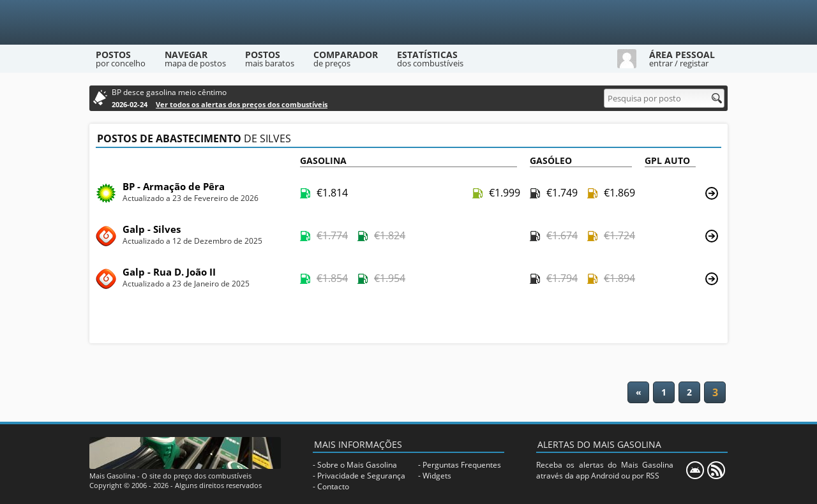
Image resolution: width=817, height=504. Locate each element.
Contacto (333, 486)
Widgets (437, 476)
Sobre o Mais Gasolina (357, 465)
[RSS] (716, 470)
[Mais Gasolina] (408, 22)
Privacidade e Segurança (361, 476)
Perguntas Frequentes (462, 465)
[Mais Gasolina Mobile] (695, 470)
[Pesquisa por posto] (664, 98)
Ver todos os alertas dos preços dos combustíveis (242, 104)
